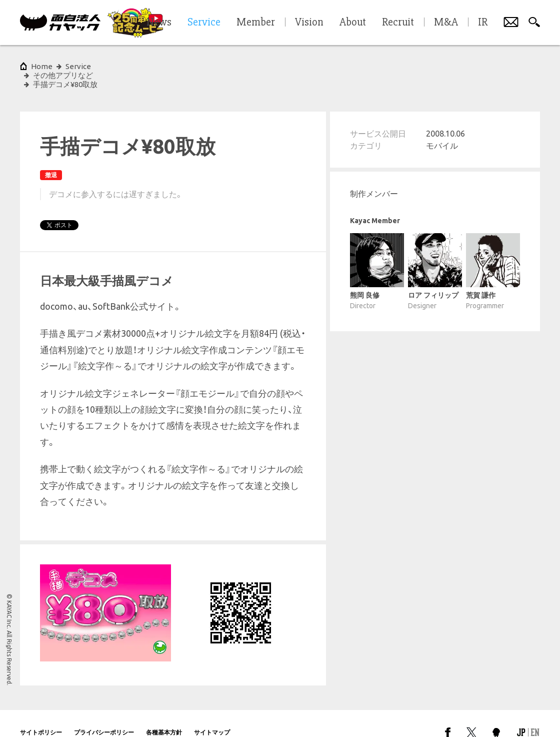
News (159, 23)
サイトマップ (212, 714)
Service (78, 66)
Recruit (398, 23)
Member (256, 23)
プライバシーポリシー (104, 714)
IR (483, 23)
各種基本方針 (164, 714)
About (353, 23)
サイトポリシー (41, 714)
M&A (446, 23)
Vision (309, 23)
